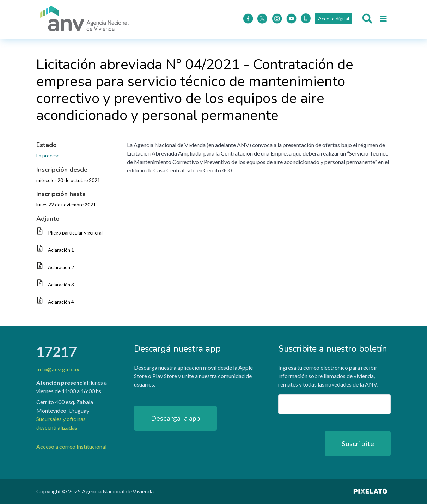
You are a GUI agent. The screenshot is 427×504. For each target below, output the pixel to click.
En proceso (48, 156)
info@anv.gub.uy (58, 369)
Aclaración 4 (61, 302)
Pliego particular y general (75, 233)
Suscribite (358, 443)
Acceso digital (334, 19)
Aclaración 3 (61, 285)
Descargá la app (176, 418)
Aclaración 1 (61, 250)
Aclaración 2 (61, 267)
